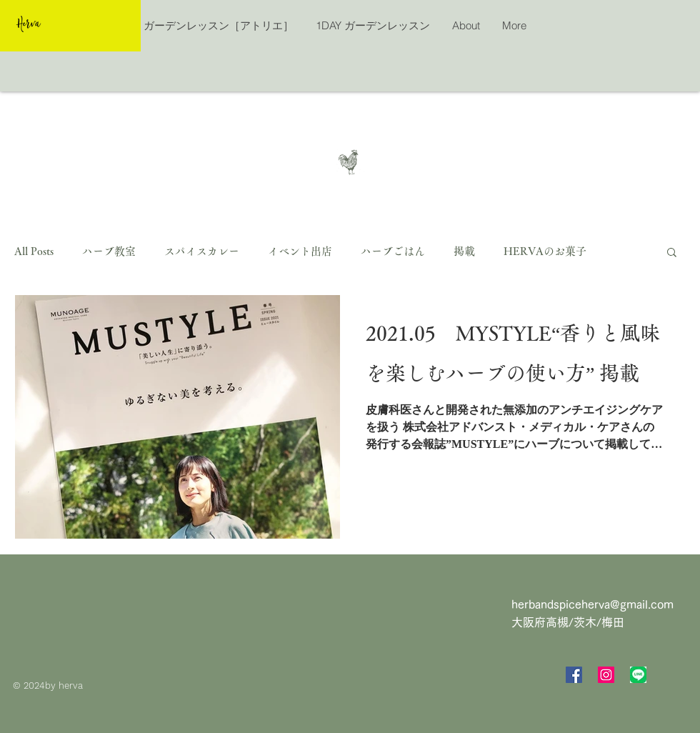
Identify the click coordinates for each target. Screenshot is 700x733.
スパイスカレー (202, 251)
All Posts (34, 251)
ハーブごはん (393, 251)
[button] (672, 253)
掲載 (464, 251)
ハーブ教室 (109, 251)
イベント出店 (300, 251)
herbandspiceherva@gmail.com (592, 604)
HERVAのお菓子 (545, 251)
